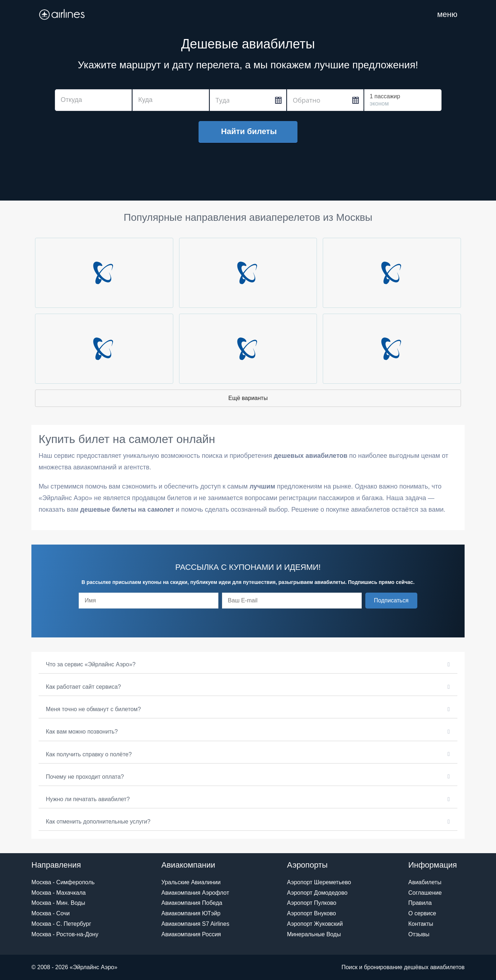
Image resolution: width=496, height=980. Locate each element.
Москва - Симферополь (63, 882)
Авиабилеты (425, 882)
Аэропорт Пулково (312, 903)
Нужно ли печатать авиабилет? (88, 799)
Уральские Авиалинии (191, 882)
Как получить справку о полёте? (89, 754)
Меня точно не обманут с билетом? (93, 709)
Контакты (421, 924)
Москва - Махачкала (58, 893)
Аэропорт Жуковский (315, 924)
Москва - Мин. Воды (58, 903)
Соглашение (425, 893)
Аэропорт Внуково (312, 913)
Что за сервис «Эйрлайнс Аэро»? (91, 664)
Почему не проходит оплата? (85, 777)
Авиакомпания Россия (191, 934)
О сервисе (422, 913)
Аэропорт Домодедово (317, 893)
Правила (420, 903)
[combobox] (93, 100)
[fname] (149, 601)
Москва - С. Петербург (61, 924)
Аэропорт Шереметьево (319, 882)
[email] (292, 601)
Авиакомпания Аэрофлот (195, 893)
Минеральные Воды (314, 934)
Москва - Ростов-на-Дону (65, 934)
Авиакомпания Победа (192, 903)
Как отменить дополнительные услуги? (98, 822)
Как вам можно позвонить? (82, 732)
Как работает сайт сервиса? (83, 687)
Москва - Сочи (51, 913)
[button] (391, 601)
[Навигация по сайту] (447, 14)
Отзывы (419, 934)
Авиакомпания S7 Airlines (195, 924)
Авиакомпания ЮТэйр (191, 913)
